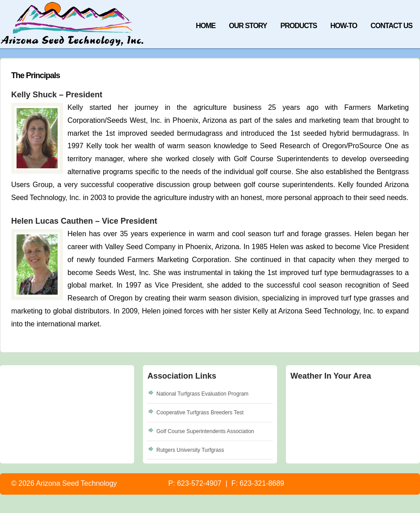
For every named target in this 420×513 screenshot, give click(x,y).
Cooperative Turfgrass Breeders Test (200, 413)
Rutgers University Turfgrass (190, 450)
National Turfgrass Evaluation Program (202, 394)
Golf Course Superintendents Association (205, 431)
